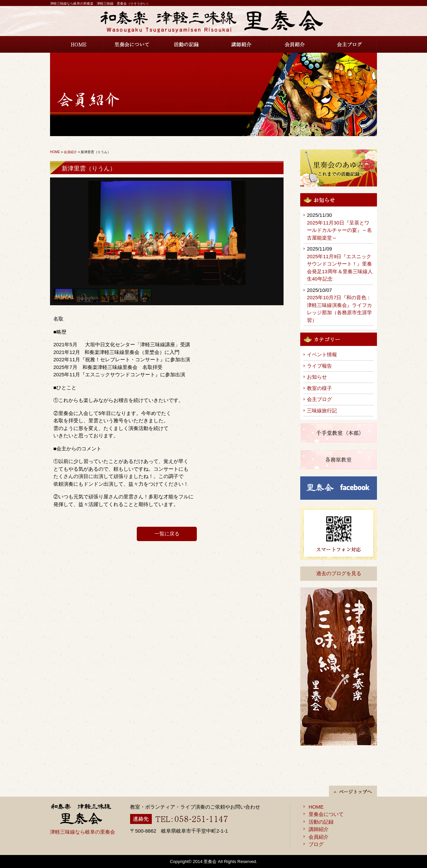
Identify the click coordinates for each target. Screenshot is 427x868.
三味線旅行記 (322, 410)
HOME (77, 44)
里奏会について (132, 44)
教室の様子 (319, 388)
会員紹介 (295, 44)
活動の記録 (186, 44)
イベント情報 (322, 354)
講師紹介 (240, 44)
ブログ (316, 844)
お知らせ (317, 377)
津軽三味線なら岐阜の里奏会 (83, 832)
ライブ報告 (319, 366)
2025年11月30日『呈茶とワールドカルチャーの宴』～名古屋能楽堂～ (339, 230)
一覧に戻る (167, 534)
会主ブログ (349, 44)
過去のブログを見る (339, 573)
